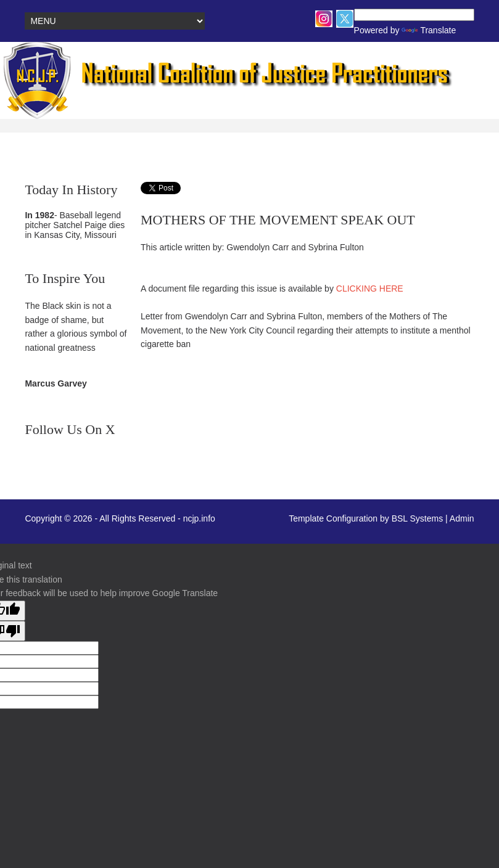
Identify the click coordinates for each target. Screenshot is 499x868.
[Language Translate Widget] (414, 15)
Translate (411, 30)
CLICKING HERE (370, 289)
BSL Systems (418, 518)
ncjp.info (199, 518)
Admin (462, 518)
